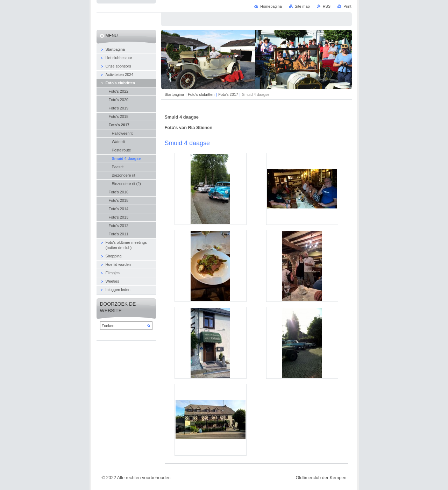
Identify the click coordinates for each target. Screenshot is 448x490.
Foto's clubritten (201, 94)
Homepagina (271, 6)
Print (347, 6)
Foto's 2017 (228, 94)
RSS (327, 6)
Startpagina (175, 94)
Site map (302, 6)
